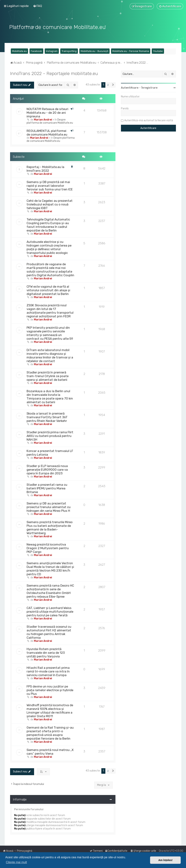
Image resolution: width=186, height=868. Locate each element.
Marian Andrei (43, 119)
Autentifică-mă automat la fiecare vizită (149, 120)
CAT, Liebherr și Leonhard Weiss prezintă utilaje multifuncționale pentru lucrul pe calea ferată (50, 611)
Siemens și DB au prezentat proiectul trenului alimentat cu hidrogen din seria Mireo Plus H (49, 507)
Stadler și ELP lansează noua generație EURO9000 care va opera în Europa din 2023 (47, 469)
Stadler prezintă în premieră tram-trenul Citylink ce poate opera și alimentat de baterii (48, 376)
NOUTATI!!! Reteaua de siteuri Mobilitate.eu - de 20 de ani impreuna (47, 112)
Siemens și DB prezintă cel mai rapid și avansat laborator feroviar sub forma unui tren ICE (50, 185)
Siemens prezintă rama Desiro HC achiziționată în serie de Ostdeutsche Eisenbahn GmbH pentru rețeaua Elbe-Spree (50, 591)
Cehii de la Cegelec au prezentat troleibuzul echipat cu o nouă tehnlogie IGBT (50, 204)
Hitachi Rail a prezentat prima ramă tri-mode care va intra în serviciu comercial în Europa (48, 671)
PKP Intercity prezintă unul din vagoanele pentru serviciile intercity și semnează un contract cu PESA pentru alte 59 (50, 333)
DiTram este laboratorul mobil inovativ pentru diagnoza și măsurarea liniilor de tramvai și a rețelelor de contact (50, 355)
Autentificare (130, 87)
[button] (113, 85)
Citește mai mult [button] (16, 862)
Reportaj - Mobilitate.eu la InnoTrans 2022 (45, 168)
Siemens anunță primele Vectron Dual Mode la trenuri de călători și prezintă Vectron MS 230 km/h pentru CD (50, 568)
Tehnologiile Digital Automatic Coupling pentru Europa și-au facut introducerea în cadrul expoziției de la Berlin (48, 225)
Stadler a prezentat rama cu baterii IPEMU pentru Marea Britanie (47, 488)
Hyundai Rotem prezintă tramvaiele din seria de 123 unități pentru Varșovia (46, 652)
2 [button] (108, 84)
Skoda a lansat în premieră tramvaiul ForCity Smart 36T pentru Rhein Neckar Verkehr (47, 417)
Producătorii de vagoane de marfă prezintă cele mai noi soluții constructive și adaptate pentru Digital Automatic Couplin (50, 269)
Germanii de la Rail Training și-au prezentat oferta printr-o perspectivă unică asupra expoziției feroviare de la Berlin (50, 733)
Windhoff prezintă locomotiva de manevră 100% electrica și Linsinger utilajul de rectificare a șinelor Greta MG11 (50, 710)
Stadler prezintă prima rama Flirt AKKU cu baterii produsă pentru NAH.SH (50, 435)
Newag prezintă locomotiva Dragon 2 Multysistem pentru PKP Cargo (48, 548)
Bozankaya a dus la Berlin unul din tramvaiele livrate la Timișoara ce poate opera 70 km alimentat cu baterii (50, 396)
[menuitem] (38, 6)
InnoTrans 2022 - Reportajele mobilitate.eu (54, 73)
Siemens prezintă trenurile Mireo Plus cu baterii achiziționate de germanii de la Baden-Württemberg (50, 527)
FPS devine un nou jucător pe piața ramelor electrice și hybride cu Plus (50, 690)
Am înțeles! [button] (165, 860)
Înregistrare (149, 87)
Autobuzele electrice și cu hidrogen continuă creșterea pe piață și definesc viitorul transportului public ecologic (49, 247)
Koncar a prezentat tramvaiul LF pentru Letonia (50, 452)
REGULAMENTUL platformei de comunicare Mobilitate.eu (47, 132)
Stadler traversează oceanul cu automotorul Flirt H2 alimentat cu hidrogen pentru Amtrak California (49, 632)
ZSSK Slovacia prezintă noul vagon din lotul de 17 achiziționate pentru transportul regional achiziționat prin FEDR (50, 310)
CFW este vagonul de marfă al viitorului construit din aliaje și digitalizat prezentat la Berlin (48, 290)
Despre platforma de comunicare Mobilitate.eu (50, 121)
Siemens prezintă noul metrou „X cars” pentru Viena (50, 751)
